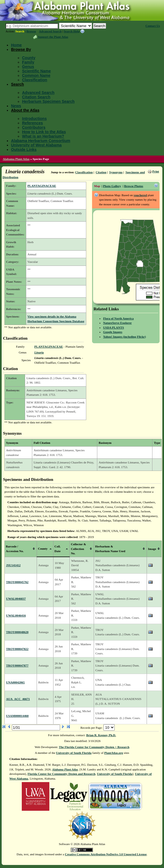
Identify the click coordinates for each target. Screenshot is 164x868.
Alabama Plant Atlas (16, 159)
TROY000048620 (17, 632)
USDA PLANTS (114, 327)
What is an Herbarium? (43, 136)
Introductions (34, 119)
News (16, 106)
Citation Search (36, 97)
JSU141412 (13, 565)
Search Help (72, 31)
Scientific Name (36, 71)
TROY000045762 (17, 582)
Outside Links (24, 150)
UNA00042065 (15, 682)
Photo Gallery (112, 186)
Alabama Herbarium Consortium (41, 141)
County (29, 58)
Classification (35, 80)
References (33, 123)
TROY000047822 (17, 649)
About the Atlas (25, 110)
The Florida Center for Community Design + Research (94, 747)
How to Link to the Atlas (44, 132)
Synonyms (116, 172)
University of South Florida (74, 753)
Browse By (21, 49)
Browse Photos (134, 186)
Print (156, 171)
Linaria (39, 352)
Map (97, 186)
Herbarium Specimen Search (48, 101)
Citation (101, 172)
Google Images (113, 332)
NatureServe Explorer (117, 323)
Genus (28, 67)
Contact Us (153, 26)
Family (28, 62)
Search (20, 31)
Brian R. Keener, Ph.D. (101, 735)
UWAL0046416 (16, 615)
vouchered (140, 195)
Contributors (34, 127)
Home (16, 45)
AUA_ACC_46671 (18, 699)
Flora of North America (118, 318)
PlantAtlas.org (114, 753)
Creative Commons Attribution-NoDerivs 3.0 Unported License (106, 854)
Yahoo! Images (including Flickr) (124, 337)
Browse (31, 31)
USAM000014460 (17, 716)
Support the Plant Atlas (53, 37)
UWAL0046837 (16, 599)
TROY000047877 (17, 665)
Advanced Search (50, 31)
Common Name (36, 75)
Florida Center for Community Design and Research (61, 774)
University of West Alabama (36, 145)
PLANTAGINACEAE (42, 186)
